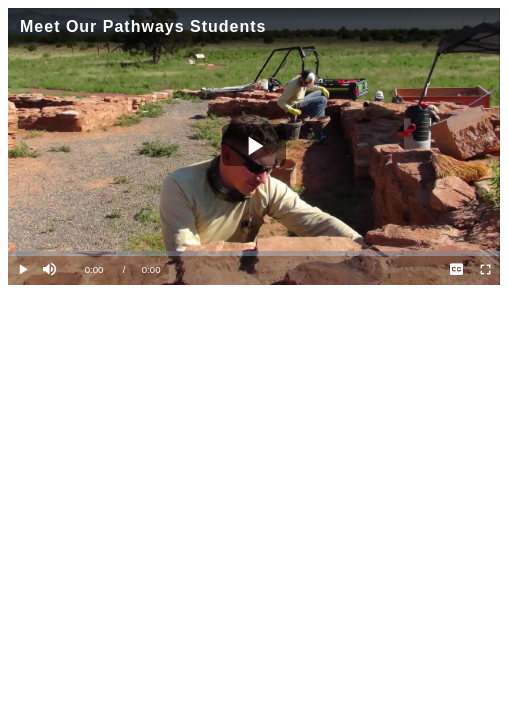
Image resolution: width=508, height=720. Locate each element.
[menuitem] (456, 270)
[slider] (254, 253)
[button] (51, 270)
